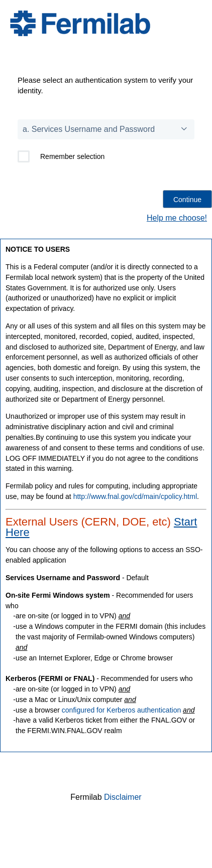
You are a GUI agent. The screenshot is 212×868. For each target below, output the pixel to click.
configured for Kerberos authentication (121, 710)
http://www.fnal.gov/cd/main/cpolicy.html (135, 496)
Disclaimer (123, 797)
